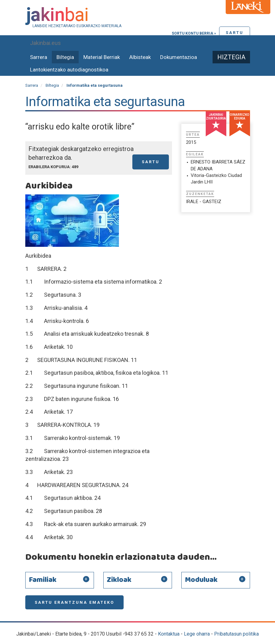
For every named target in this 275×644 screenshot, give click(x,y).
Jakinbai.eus (45, 43)
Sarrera (39, 57)
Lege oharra (197, 634)
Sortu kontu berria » (194, 33)
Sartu (235, 33)
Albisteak (140, 57)
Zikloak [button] (119, 580)
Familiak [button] (43, 580)
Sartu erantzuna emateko (74, 602)
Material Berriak (102, 57)
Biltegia (65, 57)
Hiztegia (231, 57)
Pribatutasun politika (236, 634)
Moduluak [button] (201, 580)
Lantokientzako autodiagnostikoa (69, 70)
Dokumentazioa (179, 57)
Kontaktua (169, 634)
